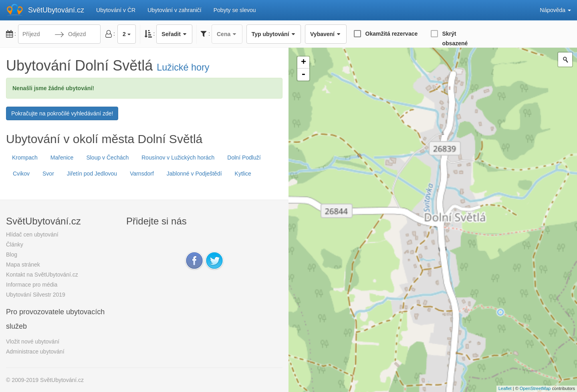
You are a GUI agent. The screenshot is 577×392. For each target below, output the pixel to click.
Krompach (25, 158)
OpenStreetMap (535, 388)
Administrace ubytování (35, 352)
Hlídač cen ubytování (32, 234)
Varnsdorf (142, 174)
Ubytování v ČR (116, 10)
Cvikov (21, 174)
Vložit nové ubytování (33, 341)
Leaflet (505, 388)
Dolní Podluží (244, 158)
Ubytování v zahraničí (175, 10)
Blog (12, 255)
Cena (227, 34)
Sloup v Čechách (107, 158)
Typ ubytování (274, 34)
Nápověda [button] (555, 10)
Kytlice (243, 174)
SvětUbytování (56, 10)
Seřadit (174, 34)
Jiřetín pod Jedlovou (92, 174)
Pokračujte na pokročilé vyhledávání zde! (62, 113)
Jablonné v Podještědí (194, 174)
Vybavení (326, 34)
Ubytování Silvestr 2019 (36, 295)
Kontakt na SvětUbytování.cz (42, 275)
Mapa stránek (23, 265)
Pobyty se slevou (235, 10)
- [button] (303, 75)
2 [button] (127, 34)
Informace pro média (32, 285)
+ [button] (304, 63)
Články (15, 244)
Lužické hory (183, 67)
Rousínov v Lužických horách (178, 158)
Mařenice (62, 158)
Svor (48, 174)
